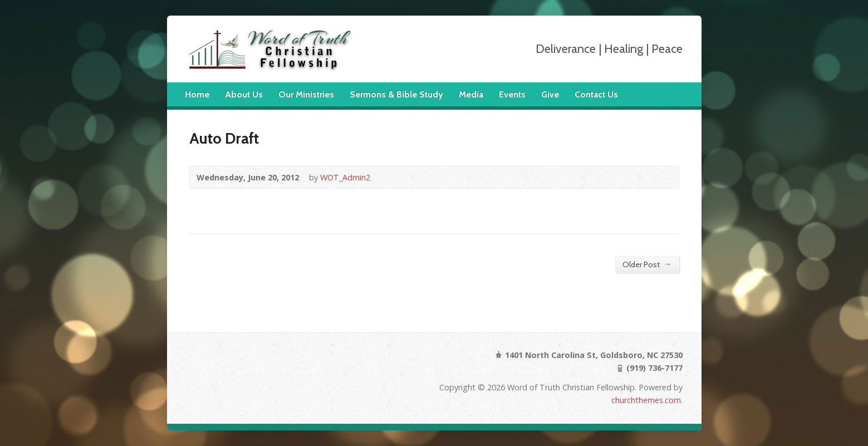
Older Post (647, 264)
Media (471, 94)
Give (550, 94)
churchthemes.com (646, 400)
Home (197, 94)
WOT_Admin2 (345, 177)
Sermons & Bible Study (396, 94)
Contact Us (596, 94)
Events (512, 94)
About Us (244, 94)
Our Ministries (306, 94)
